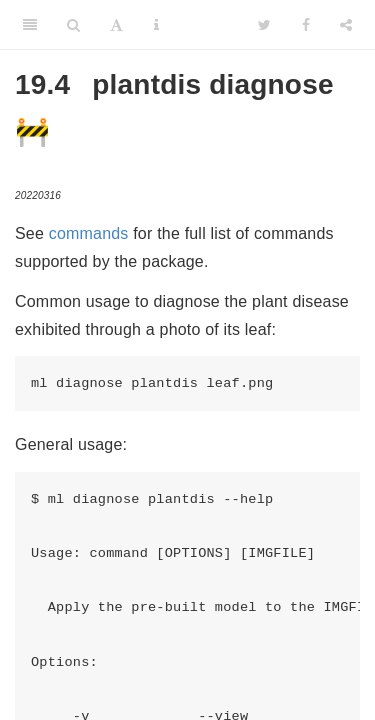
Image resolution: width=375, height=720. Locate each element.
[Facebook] (306, 25)
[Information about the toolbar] (156, 25)
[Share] (346, 25)
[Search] (73, 25)
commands (89, 233)
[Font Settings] (116, 25)
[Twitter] (264, 25)
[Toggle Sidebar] (30, 25)
